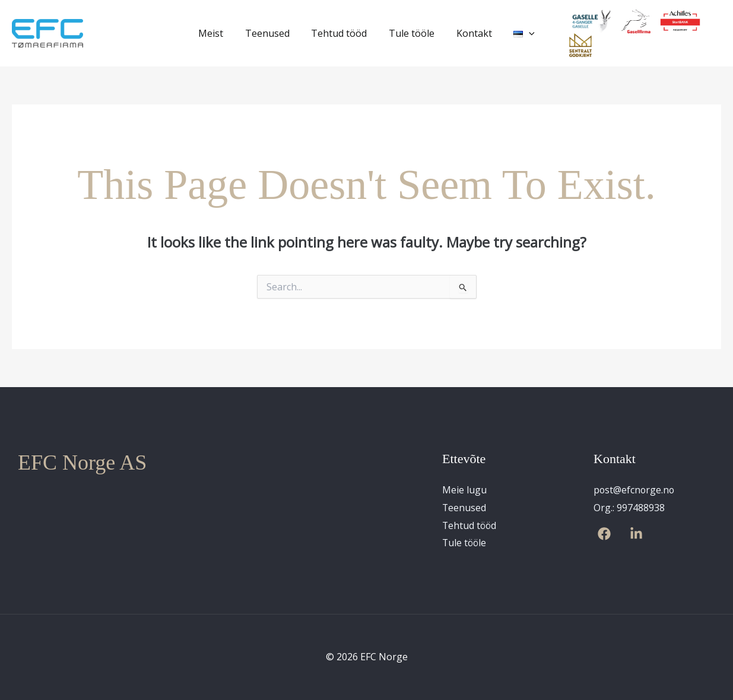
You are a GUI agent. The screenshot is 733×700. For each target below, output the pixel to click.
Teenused (272, 33)
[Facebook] (604, 534)
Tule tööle (410, 33)
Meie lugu (464, 490)
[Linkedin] (636, 534)
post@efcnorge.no (635, 490)
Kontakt (470, 33)
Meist (218, 33)
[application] (522, 33)
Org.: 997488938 (629, 508)
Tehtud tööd (341, 33)
